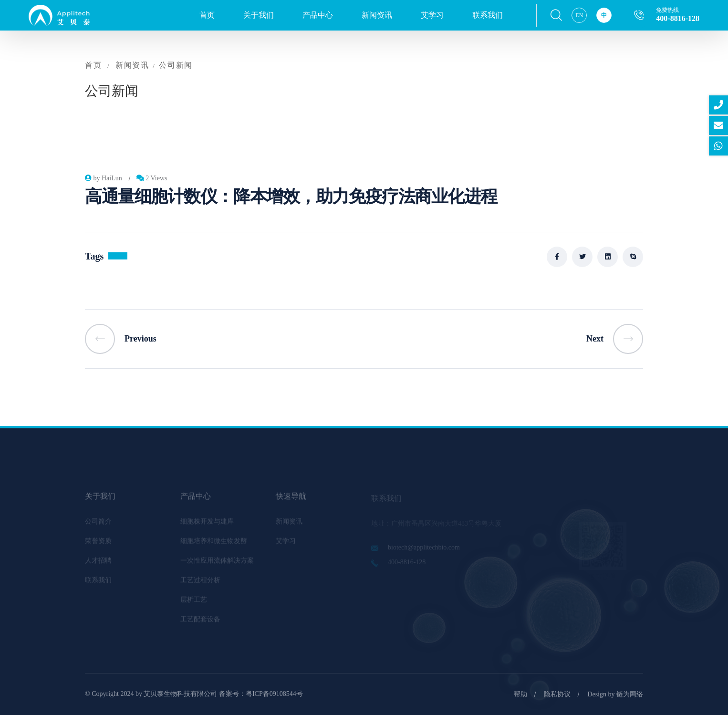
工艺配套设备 (200, 622)
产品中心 (318, 15)
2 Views (152, 178)
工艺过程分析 (200, 583)
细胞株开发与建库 (207, 524)
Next (615, 339)
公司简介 (98, 524)
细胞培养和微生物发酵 (214, 544)
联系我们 (488, 15)
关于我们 (259, 15)
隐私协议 (557, 694)
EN (579, 15)
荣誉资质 (98, 544)
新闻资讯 (377, 15)
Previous (121, 339)
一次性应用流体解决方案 (217, 564)
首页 (207, 15)
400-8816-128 (678, 18)
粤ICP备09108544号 (274, 694)
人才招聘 (98, 564)
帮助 (520, 694)
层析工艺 (194, 603)
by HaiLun (104, 178)
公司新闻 (176, 65)
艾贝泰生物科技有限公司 (180, 694)
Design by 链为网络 (615, 694)
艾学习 (432, 15)
